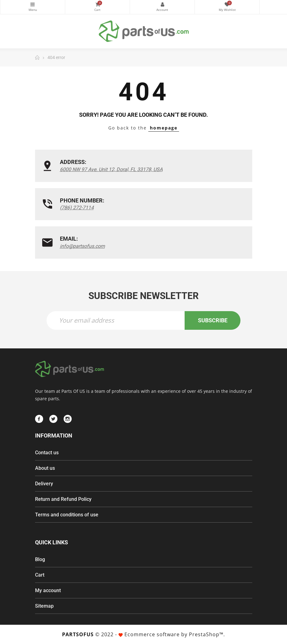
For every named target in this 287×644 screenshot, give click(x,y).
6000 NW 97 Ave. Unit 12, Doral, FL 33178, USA (111, 169)
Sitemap (44, 606)
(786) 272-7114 (77, 208)
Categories (33, 4)
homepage (164, 128)
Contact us (47, 453)
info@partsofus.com (82, 246)
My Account (162, 4)
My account (48, 590)
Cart (40, 575)
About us (45, 468)
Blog (40, 559)
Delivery (44, 484)
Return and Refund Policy (63, 499)
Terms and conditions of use (67, 515)
